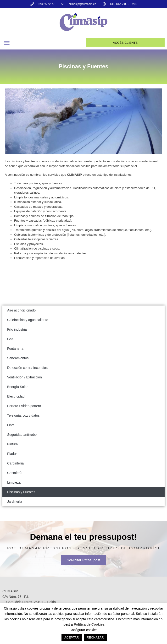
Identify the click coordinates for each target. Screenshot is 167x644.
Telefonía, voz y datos (23, 415)
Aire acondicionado (21, 310)
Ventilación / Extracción (25, 377)
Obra (11, 425)
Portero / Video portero (24, 406)
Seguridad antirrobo (22, 435)
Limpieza (14, 482)
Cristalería (15, 473)
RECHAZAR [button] (95, 637)
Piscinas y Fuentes (21, 492)
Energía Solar (17, 387)
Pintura (12, 444)
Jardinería (15, 502)
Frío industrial (17, 329)
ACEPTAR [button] (72, 637)
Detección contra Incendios (27, 368)
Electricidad (16, 396)
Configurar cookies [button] (84, 630)
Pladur (12, 454)
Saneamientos (18, 358)
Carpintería (15, 463)
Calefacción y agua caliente (28, 320)
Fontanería (15, 349)
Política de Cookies (89, 624)
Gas (10, 339)
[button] (7, 43)
